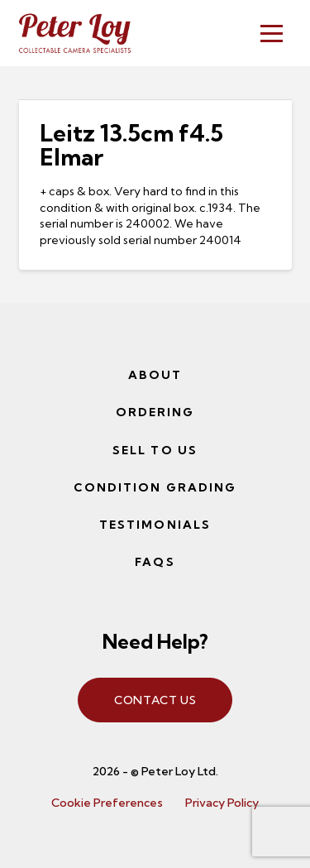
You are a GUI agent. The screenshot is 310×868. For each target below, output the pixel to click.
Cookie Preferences (107, 803)
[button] (272, 34)
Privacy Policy (222, 803)
